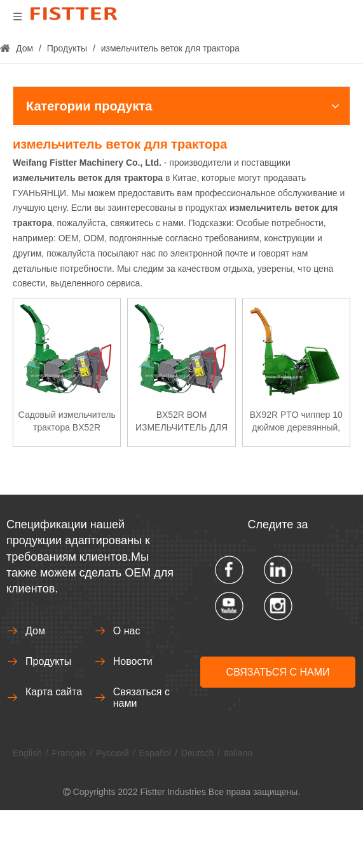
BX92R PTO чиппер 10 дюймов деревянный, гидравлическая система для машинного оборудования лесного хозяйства (296, 422)
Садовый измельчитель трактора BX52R (67, 421)
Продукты (48, 661)
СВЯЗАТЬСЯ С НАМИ (278, 672)
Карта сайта (54, 692)
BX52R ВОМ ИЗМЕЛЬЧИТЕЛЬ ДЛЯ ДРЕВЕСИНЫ (181, 422)
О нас (127, 631)
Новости (133, 661)
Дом (35, 631)
